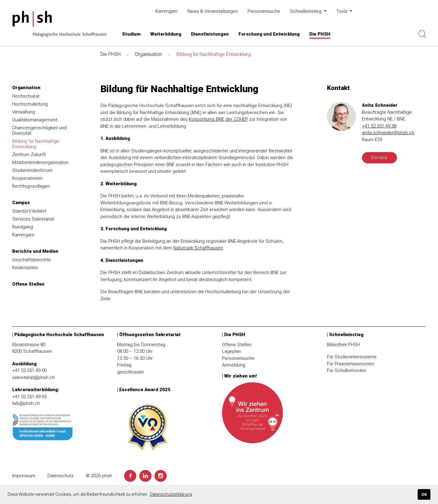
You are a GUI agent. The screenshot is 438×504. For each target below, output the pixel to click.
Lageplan (231, 351)
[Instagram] (161, 476)
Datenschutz (61, 476)
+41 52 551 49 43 (29, 397)
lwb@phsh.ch (26, 403)
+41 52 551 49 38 (379, 126)
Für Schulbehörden (347, 370)
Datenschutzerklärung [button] (171, 494)
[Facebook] (130, 476)
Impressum (24, 476)
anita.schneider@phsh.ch (388, 133)
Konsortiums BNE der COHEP (218, 119)
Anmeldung (234, 365)
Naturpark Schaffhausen (198, 248)
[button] (131, 34)
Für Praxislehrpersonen (351, 364)
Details (379, 158)
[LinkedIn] (145, 476)
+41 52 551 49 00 (29, 370)
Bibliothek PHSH (343, 345)
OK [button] (424, 494)
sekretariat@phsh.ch (33, 377)
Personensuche (238, 358)
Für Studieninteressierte (352, 357)
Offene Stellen (237, 345)
